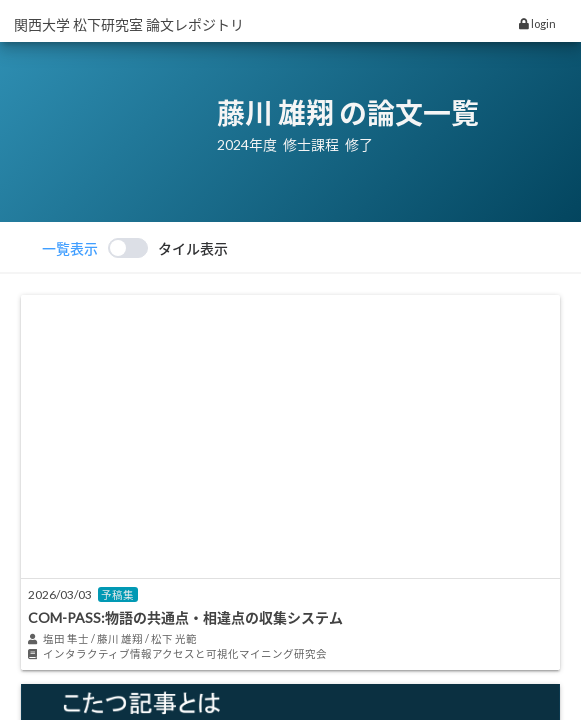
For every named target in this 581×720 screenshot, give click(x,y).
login (537, 23)
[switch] (135, 248)
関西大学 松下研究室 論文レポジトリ (129, 24)
